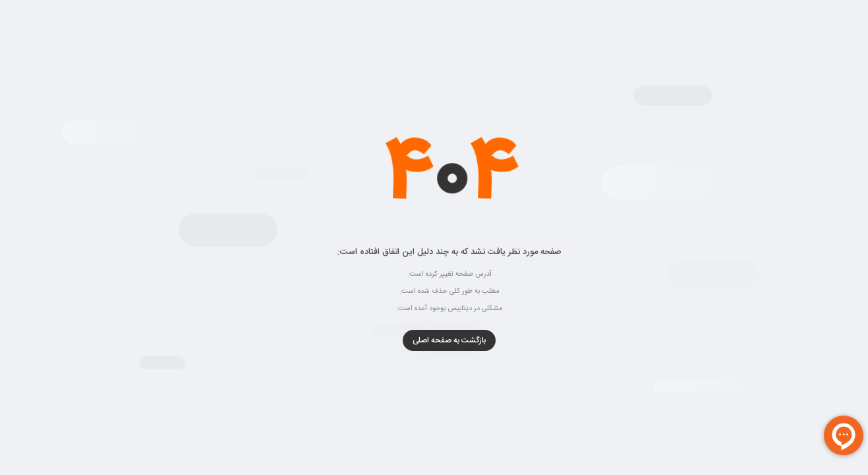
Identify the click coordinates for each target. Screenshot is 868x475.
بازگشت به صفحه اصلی (434, 340)
